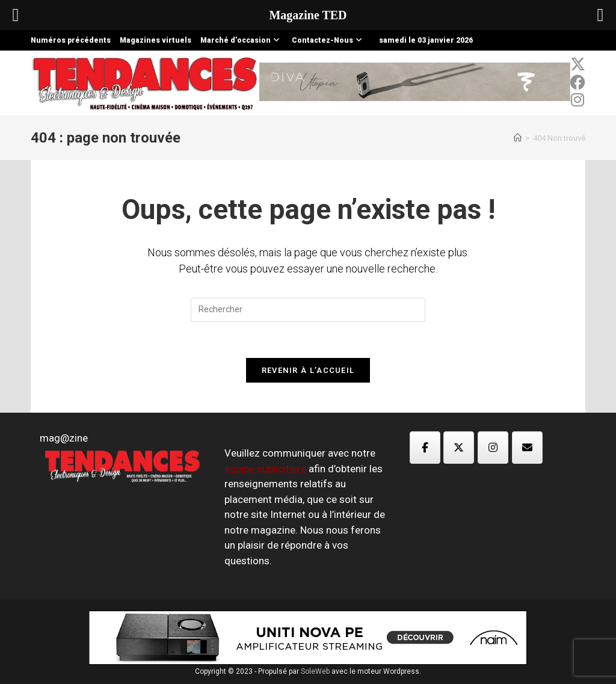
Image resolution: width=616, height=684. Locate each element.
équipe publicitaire (265, 469)
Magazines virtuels (156, 40)
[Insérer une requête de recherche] (308, 310)
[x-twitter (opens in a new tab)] (578, 64)
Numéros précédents (71, 40)
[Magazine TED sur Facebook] (425, 448)
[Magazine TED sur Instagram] (493, 448)
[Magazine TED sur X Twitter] (459, 448)
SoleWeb (315, 671)
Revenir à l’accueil (308, 370)
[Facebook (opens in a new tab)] (578, 82)
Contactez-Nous (328, 40)
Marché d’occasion (242, 40)
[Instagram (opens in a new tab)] (578, 100)
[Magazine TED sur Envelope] (527, 448)
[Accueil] (518, 138)
